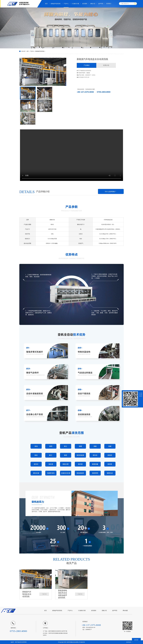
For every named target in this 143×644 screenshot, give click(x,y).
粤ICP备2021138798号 (21, 642)
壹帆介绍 (93, 4)
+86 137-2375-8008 (85, 92)
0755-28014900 (104, 92)
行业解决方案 (75, 4)
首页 (46, 4)
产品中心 (66, 4)
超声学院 (101, 4)
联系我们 (109, 4)
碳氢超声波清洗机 (56, 4)
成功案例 (85, 4)
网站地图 (125, 610)
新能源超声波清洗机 (40, 51)
